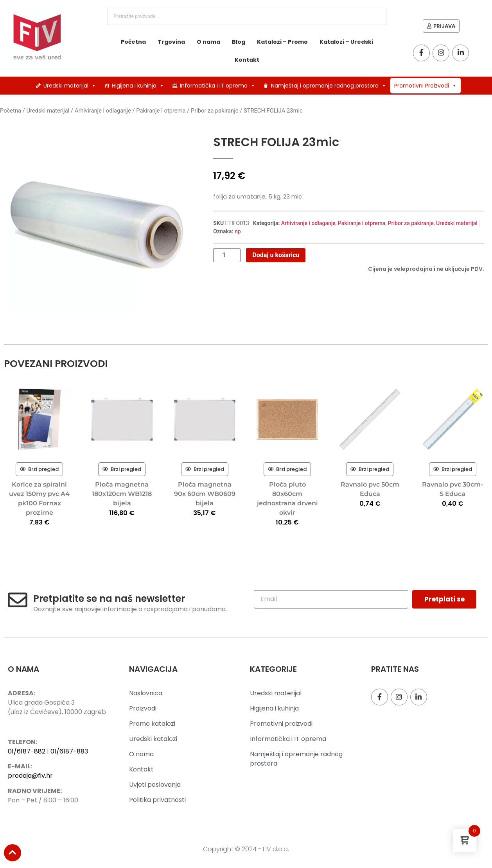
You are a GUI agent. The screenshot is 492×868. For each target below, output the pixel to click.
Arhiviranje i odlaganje (103, 111)
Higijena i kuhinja (138, 86)
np (238, 231)
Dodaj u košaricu (276, 255)
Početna (133, 42)
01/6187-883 (69, 751)
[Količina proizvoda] (227, 255)
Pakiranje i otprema (161, 111)
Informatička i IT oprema (218, 86)
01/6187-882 (27, 751)
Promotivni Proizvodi (426, 86)
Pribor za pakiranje (215, 111)
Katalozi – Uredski (346, 42)
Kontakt (247, 60)
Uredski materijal (70, 86)
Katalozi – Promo (282, 42)
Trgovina (171, 42)
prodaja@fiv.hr (30, 776)
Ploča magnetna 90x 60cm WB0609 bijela (205, 494)
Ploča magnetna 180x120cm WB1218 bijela (122, 494)
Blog (239, 42)
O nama (208, 42)
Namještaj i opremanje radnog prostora (329, 86)
